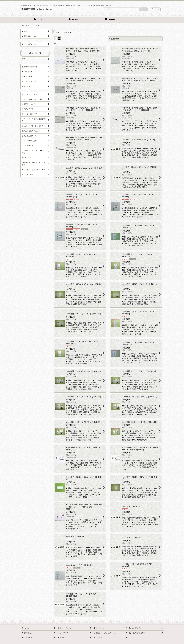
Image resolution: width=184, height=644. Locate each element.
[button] (146, 20)
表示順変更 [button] (114, 39)
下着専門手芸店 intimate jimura (37, 9)
